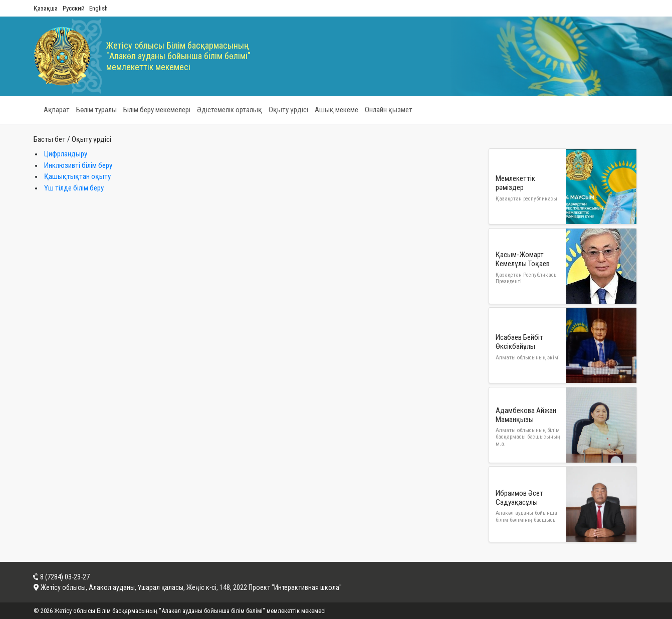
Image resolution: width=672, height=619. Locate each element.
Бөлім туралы (96, 110)
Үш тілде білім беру (74, 188)
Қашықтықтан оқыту (77, 176)
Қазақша (46, 8)
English (98, 8)
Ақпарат (57, 110)
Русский (74, 8)
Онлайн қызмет (389, 110)
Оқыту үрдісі (288, 110)
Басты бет (50, 139)
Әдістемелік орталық (230, 110)
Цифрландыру (66, 154)
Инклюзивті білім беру (78, 165)
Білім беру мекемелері (157, 110)
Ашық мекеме (337, 110)
